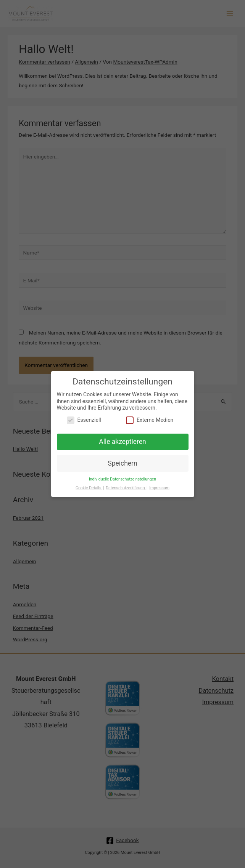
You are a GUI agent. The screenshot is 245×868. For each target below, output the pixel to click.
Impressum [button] (159, 486)
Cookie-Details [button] (89, 486)
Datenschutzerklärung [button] (126, 486)
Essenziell (84, 418)
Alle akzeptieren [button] (122, 439)
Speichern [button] (122, 461)
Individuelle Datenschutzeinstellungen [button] (122, 477)
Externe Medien (150, 418)
